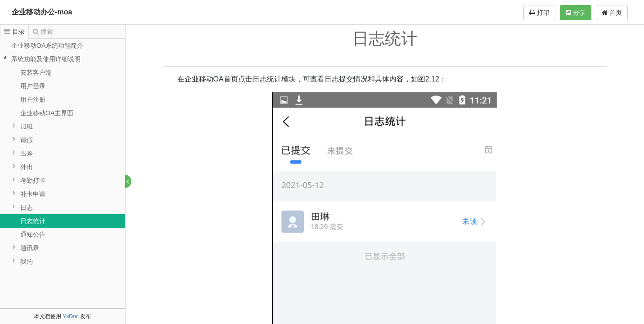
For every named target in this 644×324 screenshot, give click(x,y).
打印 (539, 13)
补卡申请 (33, 194)
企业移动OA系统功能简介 (47, 45)
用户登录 (33, 86)
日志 (27, 207)
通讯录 (30, 248)
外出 (27, 167)
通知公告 (33, 234)
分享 (576, 13)
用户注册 (33, 99)
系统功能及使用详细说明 (46, 59)
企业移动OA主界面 (47, 113)
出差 (27, 153)
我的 (27, 261)
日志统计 (33, 221)
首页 (612, 13)
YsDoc (70, 316)
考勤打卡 (33, 180)
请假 (27, 140)
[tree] (63, 153)
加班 (27, 126)
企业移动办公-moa (42, 12)
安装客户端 (36, 72)
